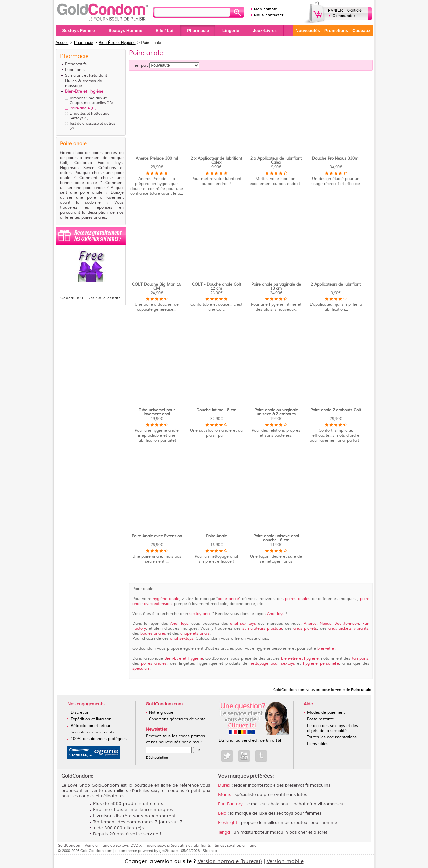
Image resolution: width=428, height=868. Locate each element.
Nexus (325, 624)
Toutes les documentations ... (334, 737)
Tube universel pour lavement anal (157, 412)
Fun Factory (230, 804)
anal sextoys (182, 639)
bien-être (326, 649)
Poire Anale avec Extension (157, 536)
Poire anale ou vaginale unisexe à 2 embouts (276, 412)
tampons (360, 658)
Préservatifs (76, 64)
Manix (225, 795)
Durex (224, 785)
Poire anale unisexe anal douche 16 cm (276, 538)
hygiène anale (166, 599)
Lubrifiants (75, 70)
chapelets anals (195, 634)
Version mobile (285, 861)
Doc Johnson (347, 624)
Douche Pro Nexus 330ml (336, 159)
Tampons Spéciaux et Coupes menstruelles (88, 100)
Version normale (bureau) (230, 861)
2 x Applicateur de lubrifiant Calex (216, 161)
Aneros (310, 624)
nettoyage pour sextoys (273, 663)
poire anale (228, 599)
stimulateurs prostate (262, 629)
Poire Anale (216, 536)
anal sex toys (244, 624)
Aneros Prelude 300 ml (157, 159)
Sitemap (210, 851)
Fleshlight (228, 823)
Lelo (222, 813)
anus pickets (305, 629)
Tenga (224, 832)
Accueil (62, 43)
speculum (141, 668)
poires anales (298, 599)
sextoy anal (200, 614)
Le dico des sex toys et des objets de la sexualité (333, 728)
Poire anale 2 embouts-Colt (336, 410)
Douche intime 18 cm (216, 410)
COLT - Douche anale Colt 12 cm (216, 286)
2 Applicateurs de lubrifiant (336, 284)
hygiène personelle (321, 663)
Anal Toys (276, 614)
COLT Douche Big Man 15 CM (157, 286)
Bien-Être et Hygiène (184, 658)
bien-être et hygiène (300, 658)
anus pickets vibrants (348, 629)
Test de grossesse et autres (92, 123)
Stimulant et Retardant (86, 75)
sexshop (234, 845)
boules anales (154, 634)
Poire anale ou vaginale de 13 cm (276, 286)
